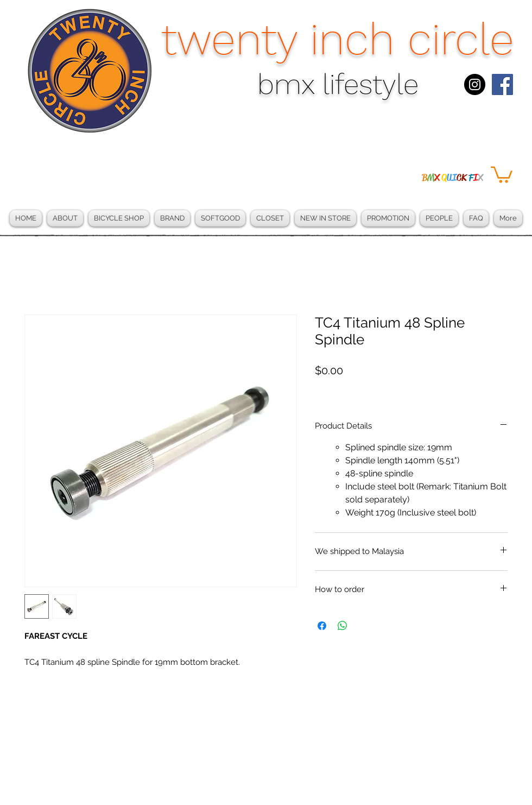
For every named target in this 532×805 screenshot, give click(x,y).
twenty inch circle (338, 39)
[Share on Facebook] (322, 626)
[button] (502, 174)
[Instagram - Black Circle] (475, 84)
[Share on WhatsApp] (343, 626)
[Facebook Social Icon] (502, 84)
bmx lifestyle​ (338, 84)
